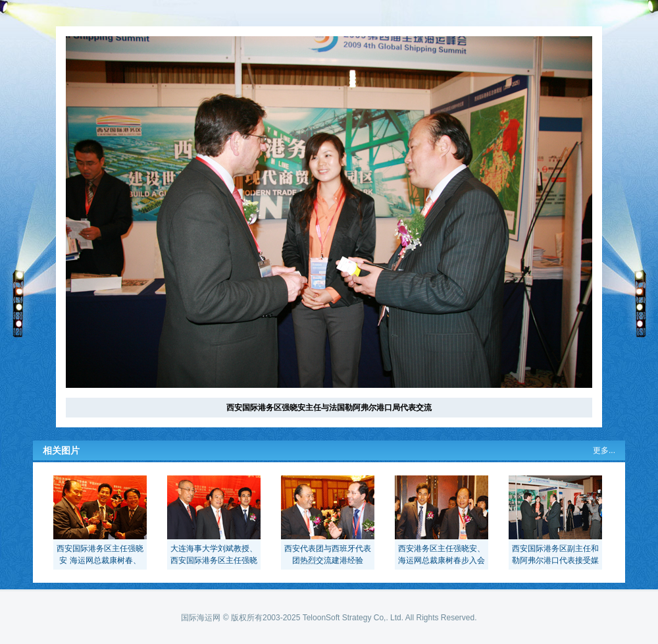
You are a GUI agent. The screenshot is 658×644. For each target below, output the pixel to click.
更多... (604, 450)
